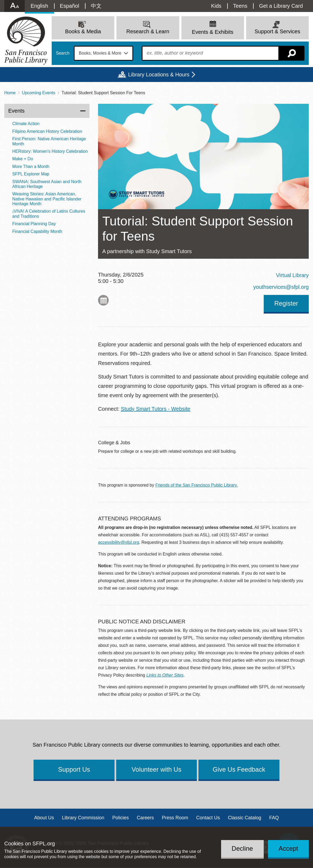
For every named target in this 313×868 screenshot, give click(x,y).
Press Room (175, 818)
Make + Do (23, 159)
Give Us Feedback (239, 769)
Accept (288, 848)
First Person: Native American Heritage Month (49, 141)
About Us (44, 818)
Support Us (74, 769)
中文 (96, 6)
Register (286, 303)
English (39, 6)
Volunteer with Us (156, 769)
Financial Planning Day (34, 224)
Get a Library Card (281, 6)
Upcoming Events (38, 93)
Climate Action (26, 124)
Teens (240, 6)
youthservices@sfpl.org (281, 287)
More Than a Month (31, 166)
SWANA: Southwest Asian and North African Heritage (47, 184)
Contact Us (208, 818)
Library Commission (83, 818)
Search (63, 53)
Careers (145, 818)
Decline (242, 848)
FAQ (274, 818)
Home (10, 93)
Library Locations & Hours (159, 75)
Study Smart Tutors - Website (156, 409)
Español (70, 6)
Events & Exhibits (213, 32)
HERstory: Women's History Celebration (50, 151)
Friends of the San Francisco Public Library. (196, 485)
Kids (216, 6)
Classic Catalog (245, 818)
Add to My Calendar (103, 300)
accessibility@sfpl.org (119, 542)
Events (16, 111)
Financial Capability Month (37, 231)
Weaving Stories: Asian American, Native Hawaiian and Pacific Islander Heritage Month (47, 199)
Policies (120, 818)
